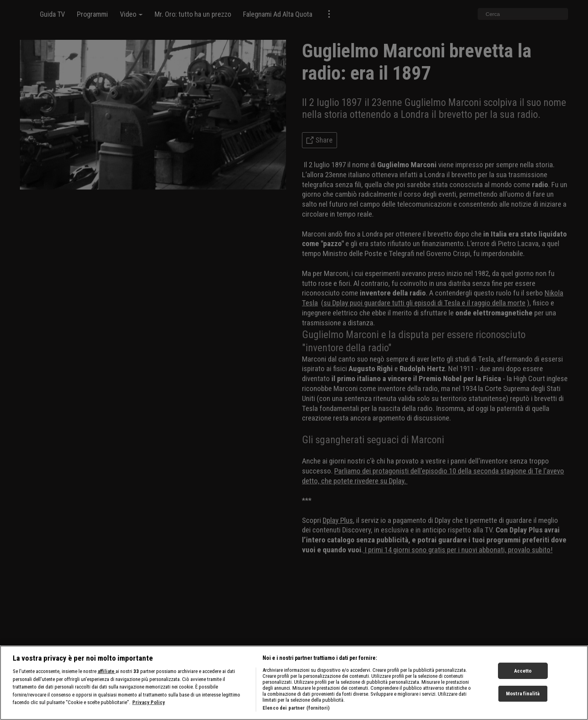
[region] (294, 683)
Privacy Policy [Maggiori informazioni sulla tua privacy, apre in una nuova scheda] (149, 702)
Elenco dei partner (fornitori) (296, 708)
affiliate (107, 671)
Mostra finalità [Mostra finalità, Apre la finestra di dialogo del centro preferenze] (523, 694)
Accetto (523, 670)
